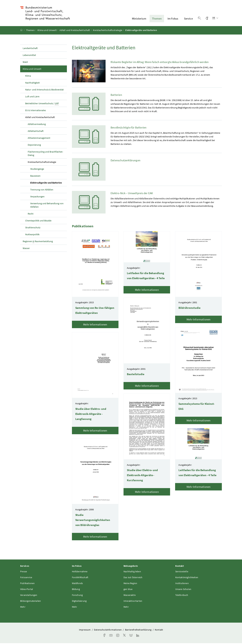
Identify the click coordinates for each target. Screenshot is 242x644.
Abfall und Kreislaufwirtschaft (75, 31)
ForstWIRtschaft (80, 578)
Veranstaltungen (29, 596)
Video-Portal (27, 590)
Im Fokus (173, 19)
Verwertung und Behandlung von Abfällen (47, 206)
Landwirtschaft (30, 49)
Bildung (76, 590)
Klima (28, 77)
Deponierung (34, 146)
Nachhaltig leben (132, 572)
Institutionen (182, 584)
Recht (31, 214)
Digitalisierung (79, 602)
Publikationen (27, 584)
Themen (157, 19)
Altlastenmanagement (39, 139)
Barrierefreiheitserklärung (139, 631)
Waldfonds (77, 584)
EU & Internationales (36, 111)
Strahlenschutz (33, 228)
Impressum (85, 631)
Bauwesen (35, 177)
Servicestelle (182, 572)
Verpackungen (37, 197)
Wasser (26, 249)
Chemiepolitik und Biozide (38, 221)
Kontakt (159, 631)
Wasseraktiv (130, 596)
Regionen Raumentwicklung (38, 242)
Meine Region (130, 584)
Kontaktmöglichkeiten (187, 578)
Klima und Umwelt (47, 31)
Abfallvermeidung (37, 125)
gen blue (128, 590)
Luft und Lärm (32, 97)
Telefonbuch (182, 596)
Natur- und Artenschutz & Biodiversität (44, 90)
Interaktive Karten (133, 602)
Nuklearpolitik (32, 235)
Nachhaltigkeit (32, 84)
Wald (25, 63)
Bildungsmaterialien (31, 602)
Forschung (77, 596)
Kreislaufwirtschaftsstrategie (108, 31)
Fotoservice (26, 578)
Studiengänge (37, 170)
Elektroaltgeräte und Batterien (49, 183)
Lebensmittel (29, 56)
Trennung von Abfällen (42, 190)
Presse (24, 572)
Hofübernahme (80, 572)
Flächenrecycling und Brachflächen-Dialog (45, 154)
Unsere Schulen (183, 590)
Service (188, 19)
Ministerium (139, 19)
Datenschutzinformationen (108, 631)
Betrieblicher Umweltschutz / (42, 104)
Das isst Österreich (133, 578)
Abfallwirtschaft (36, 132)
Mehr (23, 608)
